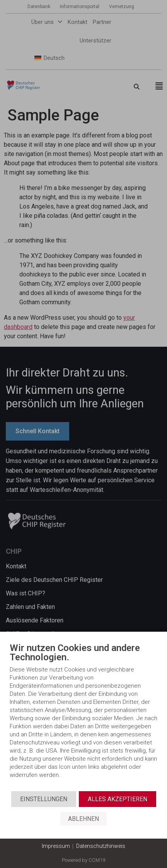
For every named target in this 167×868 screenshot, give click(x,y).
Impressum (56, 846)
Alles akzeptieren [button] (118, 799)
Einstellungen (44, 799)
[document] (83, 717)
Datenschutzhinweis (101, 846)
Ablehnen (83, 819)
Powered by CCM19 (83, 860)
